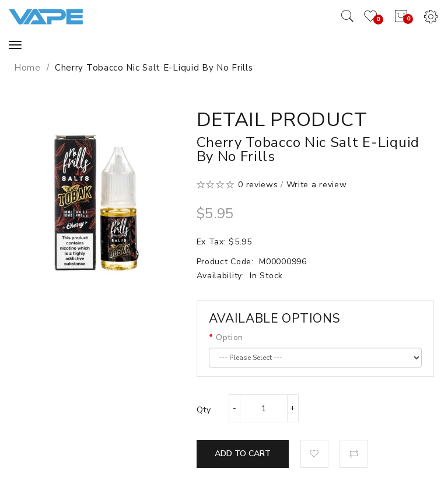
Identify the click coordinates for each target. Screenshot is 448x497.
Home (27, 68)
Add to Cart (243, 454)
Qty (204, 410)
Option (230, 337)
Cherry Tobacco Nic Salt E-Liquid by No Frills (154, 68)
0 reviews (258, 185)
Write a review (317, 185)
